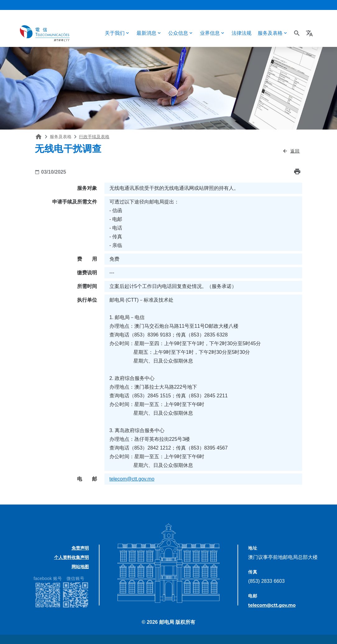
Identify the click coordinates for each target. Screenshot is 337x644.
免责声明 (80, 548)
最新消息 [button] (146, 33)
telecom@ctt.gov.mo (132, 479)
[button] (310, 33)
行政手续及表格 (94, 137)
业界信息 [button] (210, 33)
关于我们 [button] (115, 33)
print (297, 171)
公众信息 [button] (178, 33)
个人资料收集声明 (72, 557)
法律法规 (242, 33)
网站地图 (80, 567)
